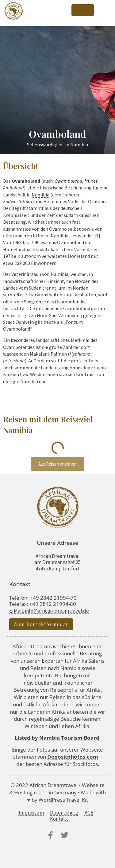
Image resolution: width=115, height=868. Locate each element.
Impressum (31, 813)
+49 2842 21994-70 (53, 598)
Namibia (40, 195)
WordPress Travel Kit (63, 800)
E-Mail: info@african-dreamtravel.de (49, 611)
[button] (104, 10)
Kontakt (59, 819)
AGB (89, 813)
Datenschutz (64, 813)
